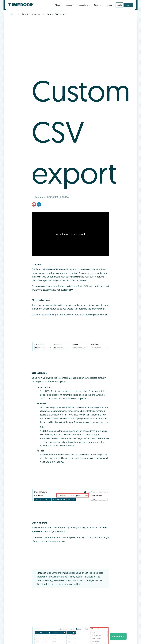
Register (109, 5)
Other (96, 5)
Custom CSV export (56, 14)
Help (12, 14)
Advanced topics (29, 14)
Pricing (58, 5)
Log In (128, 5)
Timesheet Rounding (46, 315)
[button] (118, 636)
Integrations (83, 5)
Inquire (119, 5)
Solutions (68, 5)
